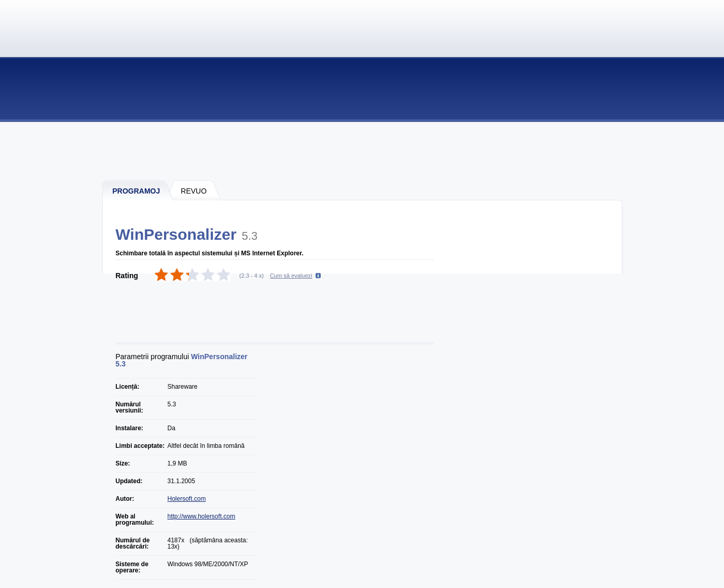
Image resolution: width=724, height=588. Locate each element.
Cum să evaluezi (291, 276)
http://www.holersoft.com (202, 516)
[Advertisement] (363, 151)
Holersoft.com (187, 499)
